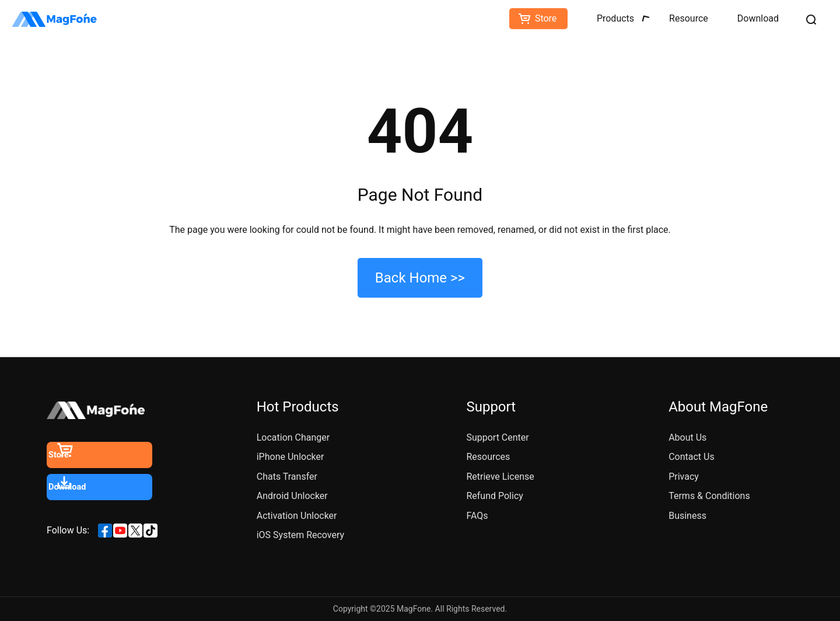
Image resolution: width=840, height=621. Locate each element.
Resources (488, 457)
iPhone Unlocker (290, 457)
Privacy (684, 477)
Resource (689, 18)
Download (758, 18)
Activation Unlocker (297, 516)
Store (546, 18)
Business (687, 516)
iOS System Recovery (300, 535)
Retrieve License (500, 477)
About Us (687, 437)
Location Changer (293, 437)
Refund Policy (494, 496)
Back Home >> (420, 278)
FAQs (477, 516)
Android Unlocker (292, 496)
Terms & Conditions (709, 496)
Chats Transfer (287, 477)
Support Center (497, 437)
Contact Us (692, 457)
